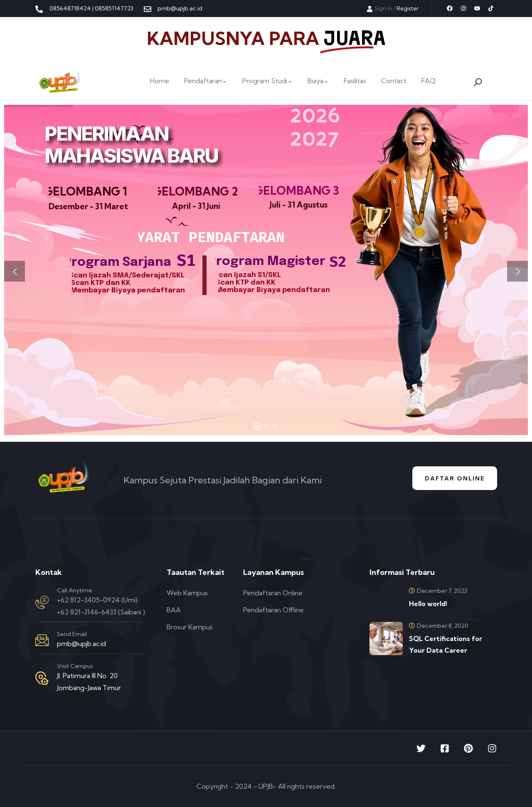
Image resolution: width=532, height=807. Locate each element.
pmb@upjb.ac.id (81, 644)
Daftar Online (455, 478)
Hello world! (428, 604)
